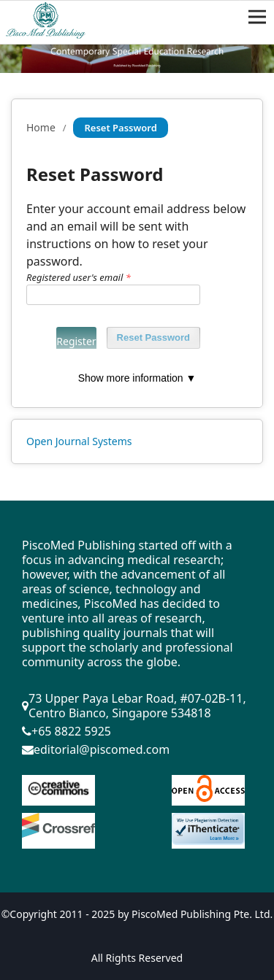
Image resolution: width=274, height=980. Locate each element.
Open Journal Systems (79, 441)
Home (41, 127)
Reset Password (153, 337)
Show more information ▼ (137, 378)
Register (76, 341)
